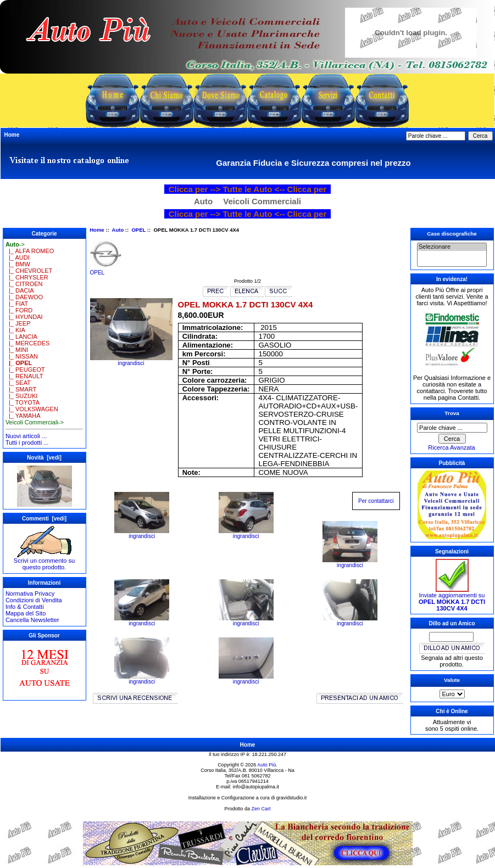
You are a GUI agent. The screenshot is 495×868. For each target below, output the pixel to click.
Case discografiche (452, 234)
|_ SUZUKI (21, 396)
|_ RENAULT (24, 376)
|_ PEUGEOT (25, 369)
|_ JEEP (18, 323)
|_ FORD (19, 310)
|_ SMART (21, 389)
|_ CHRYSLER (27, 277)
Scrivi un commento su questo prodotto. (44, 561)
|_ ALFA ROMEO (30, 251)
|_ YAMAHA (23, 416)
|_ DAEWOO (24, 297)
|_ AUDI (18, 257)
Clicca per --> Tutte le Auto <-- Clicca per (248, 189)
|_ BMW (18, 264)
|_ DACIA (20, 290)
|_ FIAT (17, 304)
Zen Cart (261, 809)
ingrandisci (142, 534)
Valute (452, 680)
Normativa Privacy (30, 593)
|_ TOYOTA (23, 402)
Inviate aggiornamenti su (452, 599)
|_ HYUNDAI (24, 317)
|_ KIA (15, 330)
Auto (118, 230)
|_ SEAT (18, 383)
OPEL (138, 230)
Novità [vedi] (44, 458)
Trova (452, 413)
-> (15, 244)
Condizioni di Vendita (34, 600)
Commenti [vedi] (44, 519)
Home (12, 135)
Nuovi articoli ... (26, 436)
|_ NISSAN (22, 356)
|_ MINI (17, 350)
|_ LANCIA (21, 337)
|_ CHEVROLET (29, 271)
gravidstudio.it (292, 798)
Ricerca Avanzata (451, 447)
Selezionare (452, 247)
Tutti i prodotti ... (27, 443)
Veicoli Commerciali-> (35, 422)
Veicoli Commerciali (262, 201)
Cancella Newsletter (32, 620)
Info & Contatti (25, 607)
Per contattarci (376, 501)
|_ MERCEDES (28, 343)
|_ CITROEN (24, 284)
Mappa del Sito (26, 613)
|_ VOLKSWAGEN (32, 409)
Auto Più (266, 765)
